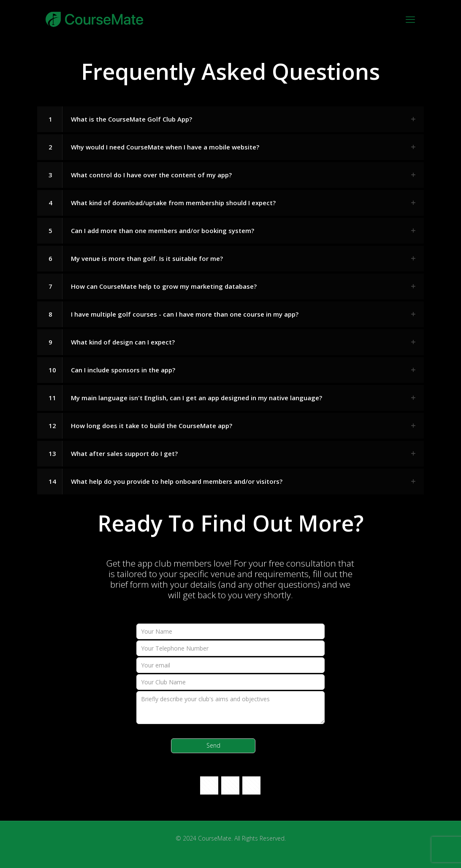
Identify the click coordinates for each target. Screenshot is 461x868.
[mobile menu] (410, 19)
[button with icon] (209, 785)
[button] (230, 119)
